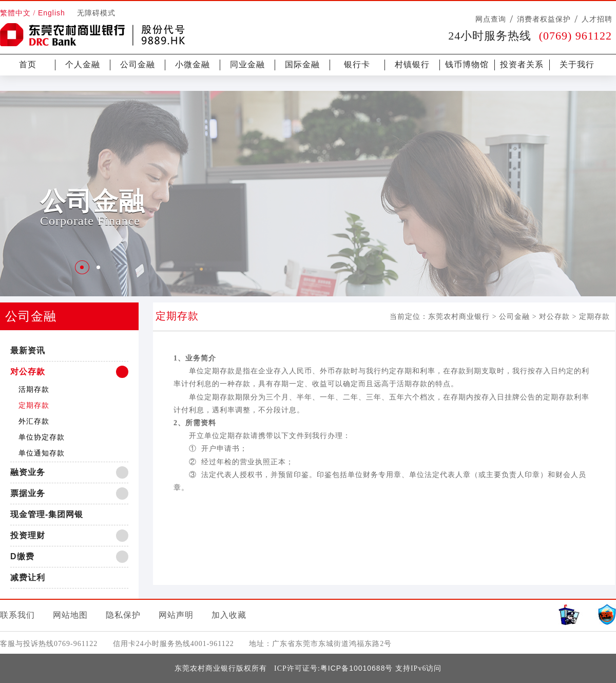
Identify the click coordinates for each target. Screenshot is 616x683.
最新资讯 (28, 350)
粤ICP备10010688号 (357, 668)
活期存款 (34, 389)
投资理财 (28, 535)
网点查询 (491, 19)
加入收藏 (229, 615)
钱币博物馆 (467, 64)
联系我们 (17, 615)
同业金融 (247, 64)
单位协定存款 (42, 437)
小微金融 (192, 64)
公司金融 (138, 64)
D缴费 (22, 556)
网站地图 (70, 615)
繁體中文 (15, 13)
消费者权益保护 (544, 19)
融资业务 (28, 472)
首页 (28, 64)
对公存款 (28, 372)
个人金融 (83, 64)
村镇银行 (412, 64)
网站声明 (176, 615)
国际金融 (302, 64)
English (52, 13)
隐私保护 (123, 615)
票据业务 (28, 493)
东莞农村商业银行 (459, 316)
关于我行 (577, 64)
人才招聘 (597, 19)
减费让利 (28, 577)
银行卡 (357, 64)
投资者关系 (522, 64)
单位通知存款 (42, 453)
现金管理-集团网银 (47, 514)
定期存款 (34, 405)
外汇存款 (34, 421)
